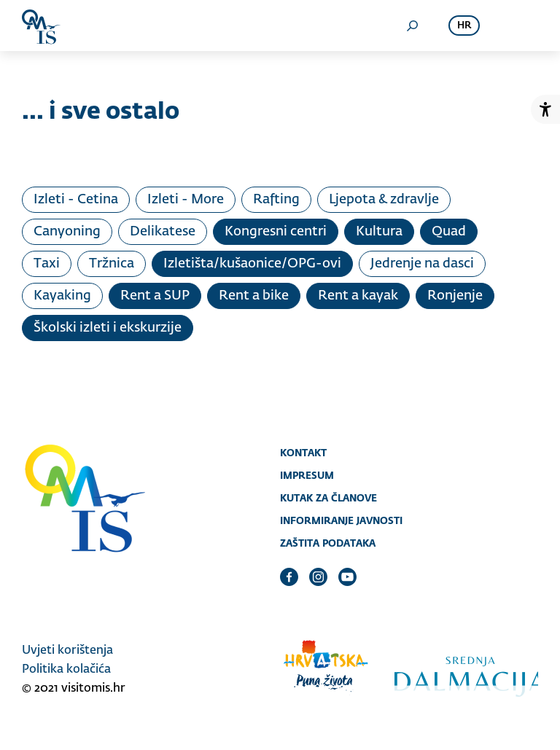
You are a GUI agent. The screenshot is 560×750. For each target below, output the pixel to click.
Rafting (276, 200)
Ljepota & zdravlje (384, 200)
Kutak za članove (328, 498)
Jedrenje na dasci (422, 264)
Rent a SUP (155, 296)
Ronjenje (455, 296)
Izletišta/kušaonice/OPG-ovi (252, 264)
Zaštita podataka (328, 543)
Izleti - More (186, 200)
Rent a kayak (358, 296)
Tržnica (112, 264)
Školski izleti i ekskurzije (108, 328)
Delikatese (163, 232)
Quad (449, 232)
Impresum (307, 475)
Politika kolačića (66, 670)
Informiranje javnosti (341, 520)
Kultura (379, 232)
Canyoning (67, 232)
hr (464, 26)
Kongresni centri (276, 232)
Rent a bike (254, 296)
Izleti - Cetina (76, 200)
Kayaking (62, 296)
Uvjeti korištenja (67, 651)
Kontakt (303, 453)
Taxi (47, 264)
